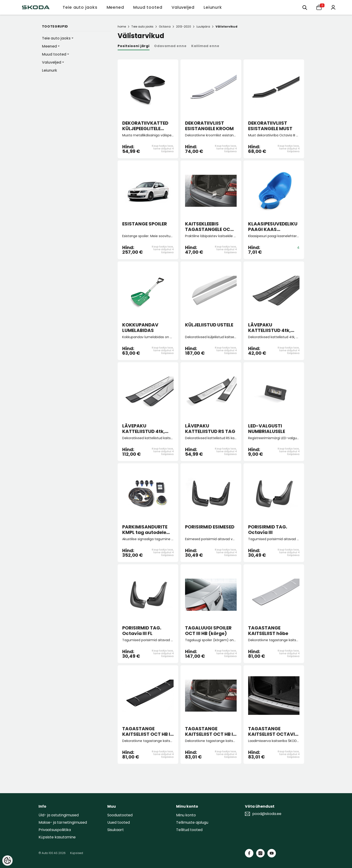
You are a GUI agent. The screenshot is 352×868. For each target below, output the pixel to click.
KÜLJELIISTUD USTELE (209, 325)
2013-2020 (184, 27)
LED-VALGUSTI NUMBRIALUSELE (267, 429)
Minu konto (186, 815)
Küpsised (77, 853)
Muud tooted (54, 54)
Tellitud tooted (189, 830)
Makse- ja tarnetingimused (63, 822)
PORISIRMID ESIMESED (210, 527)
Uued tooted (119, 822)
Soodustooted (120, 815)
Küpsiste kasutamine (57, 837)
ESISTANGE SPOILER (145, 224)
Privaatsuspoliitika (55, 830)
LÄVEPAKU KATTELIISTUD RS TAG (210, 429)
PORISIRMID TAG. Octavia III (268, 530)
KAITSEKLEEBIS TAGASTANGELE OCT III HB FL (209, 227)
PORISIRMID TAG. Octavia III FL (142, 631)
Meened (49, 46)
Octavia (165, 27)
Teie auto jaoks (56, 38)
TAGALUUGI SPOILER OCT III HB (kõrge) (208, 631)
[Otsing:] (305, 7)
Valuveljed (52, 62)
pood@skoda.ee (267, 814)
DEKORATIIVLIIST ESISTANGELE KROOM (209, 126)
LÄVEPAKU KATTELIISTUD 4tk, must (269, 328)
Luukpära (203, 27)
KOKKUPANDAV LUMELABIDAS (140, 328)
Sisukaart (116, 830)
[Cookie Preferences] (7, 861)
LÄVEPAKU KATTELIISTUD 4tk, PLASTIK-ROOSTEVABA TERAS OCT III (146, 429)
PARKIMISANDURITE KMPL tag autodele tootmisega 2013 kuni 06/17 (147, 530)
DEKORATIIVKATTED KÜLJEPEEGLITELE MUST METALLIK (145, 126)
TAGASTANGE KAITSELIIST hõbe (268, 631)
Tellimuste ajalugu (192, 822)
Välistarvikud (226, 27)
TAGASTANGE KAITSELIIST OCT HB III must (148, 731)
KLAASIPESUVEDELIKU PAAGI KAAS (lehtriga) (273, 227)
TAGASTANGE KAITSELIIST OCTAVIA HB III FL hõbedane (273, 731)
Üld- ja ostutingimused (59, 815)
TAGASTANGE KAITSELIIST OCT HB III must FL (210, 731)
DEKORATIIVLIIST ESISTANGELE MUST (270, 126)
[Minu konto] (333, 7)
